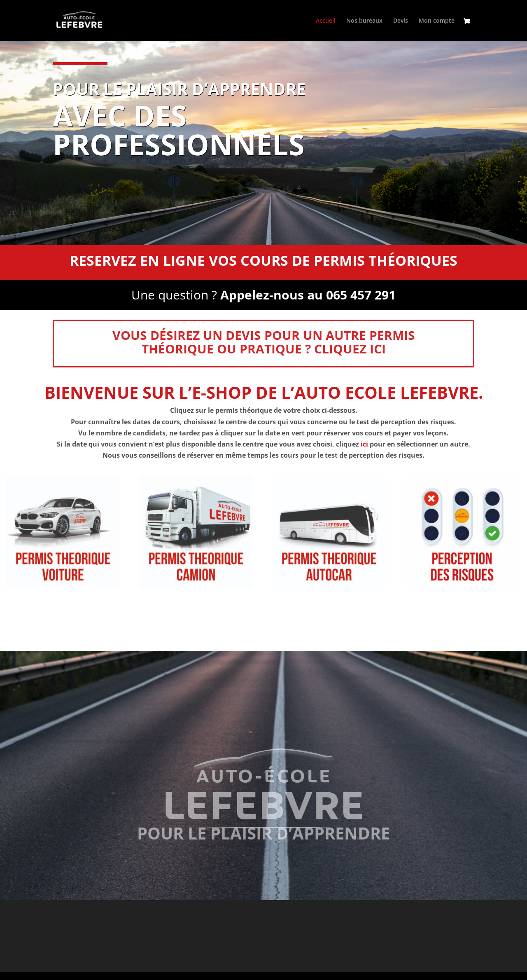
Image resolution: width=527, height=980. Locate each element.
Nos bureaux (364, 21)
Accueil (326, 21)
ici (364, 444)
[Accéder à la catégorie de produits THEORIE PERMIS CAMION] (196, 532)
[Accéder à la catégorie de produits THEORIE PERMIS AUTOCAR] (329, 532)
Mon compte (437, 21)
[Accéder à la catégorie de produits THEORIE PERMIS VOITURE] (63, 532)
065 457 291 (361, 296)
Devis (401, 21)
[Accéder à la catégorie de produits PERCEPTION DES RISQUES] (462, 532)
